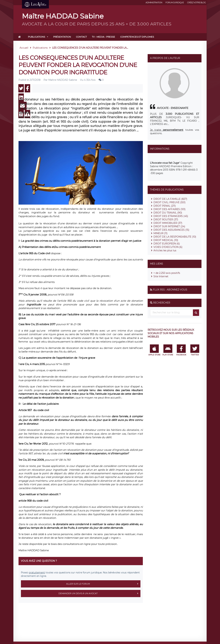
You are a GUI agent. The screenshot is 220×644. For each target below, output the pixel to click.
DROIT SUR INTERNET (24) (169, 226)
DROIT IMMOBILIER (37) (168, 223)
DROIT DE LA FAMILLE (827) (170, 199)
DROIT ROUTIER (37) (166, 220)
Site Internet (161, 276)
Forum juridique (175, 2)
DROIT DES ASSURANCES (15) (171, 230)
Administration (154, 2)
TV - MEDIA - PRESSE (103, 37)
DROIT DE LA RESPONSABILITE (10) (175, 237)
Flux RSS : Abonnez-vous (170, 290)
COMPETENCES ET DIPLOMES (137, 37)
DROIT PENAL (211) (165, 206)
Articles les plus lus (165, 250)
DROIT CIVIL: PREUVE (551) (170, 202)
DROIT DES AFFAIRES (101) (170, 209)
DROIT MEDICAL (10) (166, 240)
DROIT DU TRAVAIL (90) (168, 213)
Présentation (62, 37)
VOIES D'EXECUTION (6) (168, 247)
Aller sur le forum (103, 584)
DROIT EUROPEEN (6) (167, 244)
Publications (37, 37)
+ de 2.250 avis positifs (167, 273)
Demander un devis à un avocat (99, 593)
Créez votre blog (196, 2)
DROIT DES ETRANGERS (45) (171, 216)
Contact (81, 37)
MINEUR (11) (160, 233)
